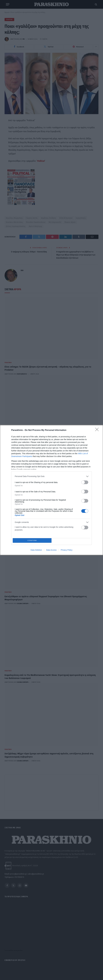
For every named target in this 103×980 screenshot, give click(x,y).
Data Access (51, 550)
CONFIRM (32, 540)
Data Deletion (36, 550)
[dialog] (51, 490)
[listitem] (51, 476)
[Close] (98, 430)
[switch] (85, 482)
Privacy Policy (67, 550)
